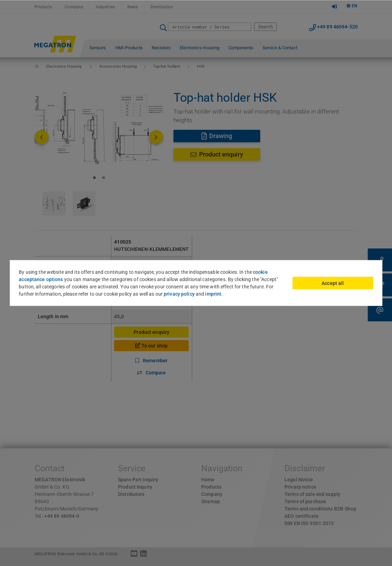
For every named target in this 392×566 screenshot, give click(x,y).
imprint (213, 294)
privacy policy (179, 294)
